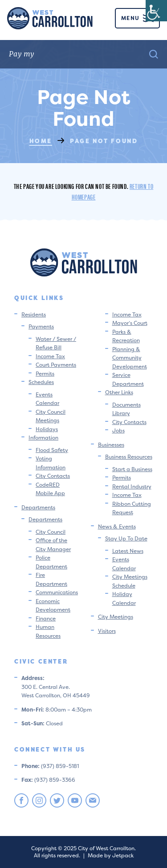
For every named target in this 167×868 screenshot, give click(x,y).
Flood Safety (52, 450)
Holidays (47, 429)
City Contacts (53, 476)
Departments (38, 507)
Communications (57, 592)
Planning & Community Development (130, 358)
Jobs (118, 430)
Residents (34, 314)
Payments (41, 326)
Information (43, 438)
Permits (45, 374)
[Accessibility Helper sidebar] (156, 11)
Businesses (111, 445)
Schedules (41, 382)
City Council (51, 532)
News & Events (117, 526)
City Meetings (116, 617)
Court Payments (56, 365)
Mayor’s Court (130, 323)
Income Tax (50, 356)
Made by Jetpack (111, 855)
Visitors (107, 631)
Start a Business (132, 469)
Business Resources (129, 457)
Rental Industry (132, 486)
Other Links (119, 392)
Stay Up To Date (126, 538)
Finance (46, 618)
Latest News (128, 551)
